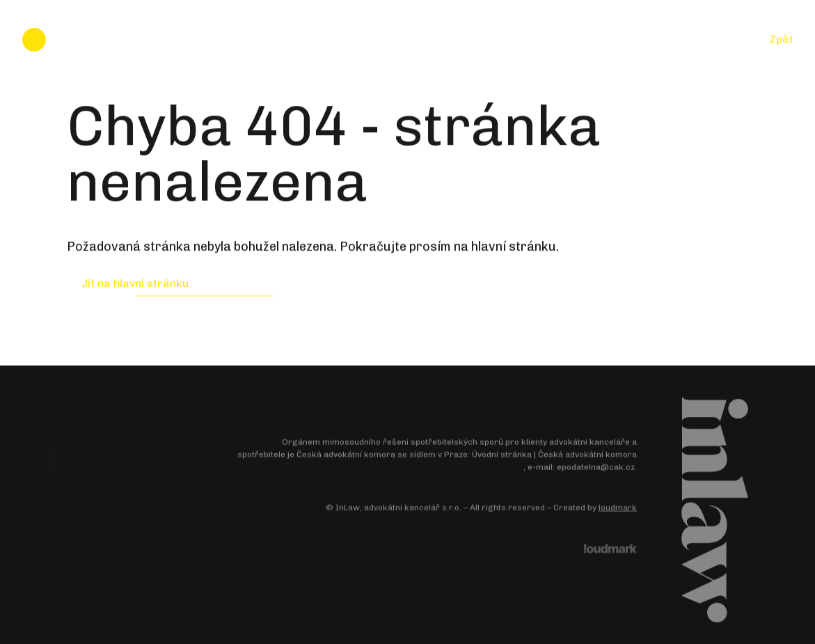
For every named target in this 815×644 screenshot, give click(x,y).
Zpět (781, 39)
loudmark (618, 508)
